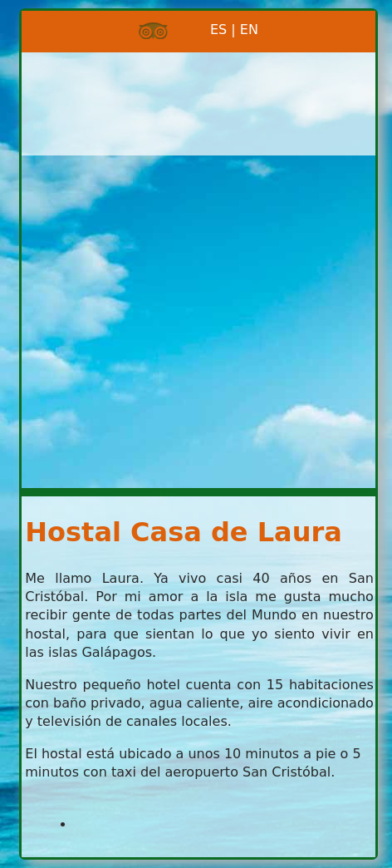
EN (249, 30)
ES (197, 30)
